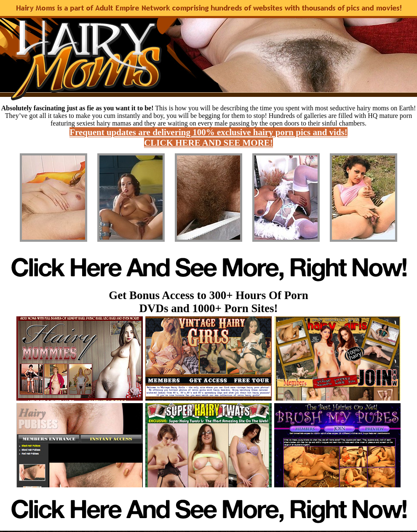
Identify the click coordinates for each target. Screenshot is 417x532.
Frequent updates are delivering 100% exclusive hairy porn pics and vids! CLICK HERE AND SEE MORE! (208, 138)
